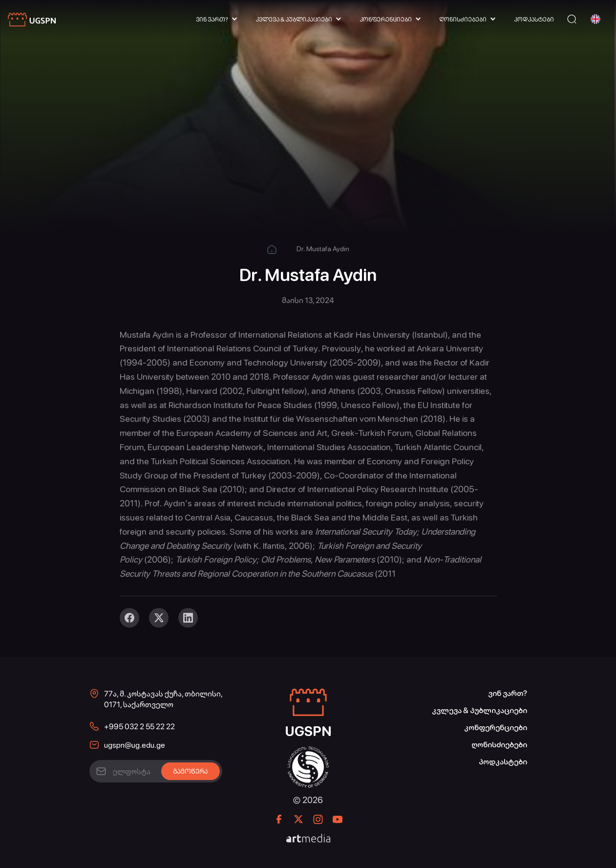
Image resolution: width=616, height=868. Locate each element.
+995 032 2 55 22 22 (139, 727)
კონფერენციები (386, 20)
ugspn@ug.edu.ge (135, 745)
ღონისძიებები (463, 20)
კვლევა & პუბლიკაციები (294, 20)
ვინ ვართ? (212, 20)
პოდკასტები (534, 20)
